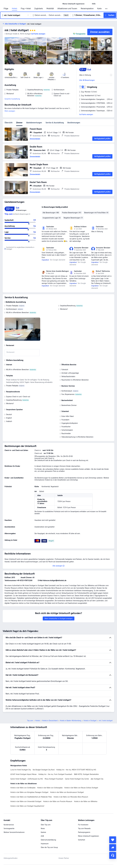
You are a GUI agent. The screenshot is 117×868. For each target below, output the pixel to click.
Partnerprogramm (84, 832)
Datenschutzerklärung (48, 840)
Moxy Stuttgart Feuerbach (54, 779)
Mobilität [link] (50, 9)
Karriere (43, 832)
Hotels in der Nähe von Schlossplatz (50, 788)
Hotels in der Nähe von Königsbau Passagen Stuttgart (29, 792)
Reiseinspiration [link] (87, 9)
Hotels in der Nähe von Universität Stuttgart (26, 801)
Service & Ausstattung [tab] (55, 123)
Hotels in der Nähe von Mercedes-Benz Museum (71, 797)
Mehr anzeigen (10, 111)
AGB (42, 836)
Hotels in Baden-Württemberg (71, 721)
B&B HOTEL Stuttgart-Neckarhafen (86, 774)
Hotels (15, 9)
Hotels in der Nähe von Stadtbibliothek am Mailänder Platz (31, 797)
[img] (25, 51)
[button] (88, 4)
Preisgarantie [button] (81, 34)
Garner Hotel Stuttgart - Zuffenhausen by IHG (27, 779)
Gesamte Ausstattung (12, 99)
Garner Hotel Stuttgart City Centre (77, 779)
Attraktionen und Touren (67, 9)
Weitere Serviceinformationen (14, 832)
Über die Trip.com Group (49, 847)
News (43, 828)
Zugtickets (39, 9)
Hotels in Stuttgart (90, 721)
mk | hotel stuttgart (17, 30)
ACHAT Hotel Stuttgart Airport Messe (23, 774)
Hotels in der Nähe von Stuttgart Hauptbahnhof (27, 806)
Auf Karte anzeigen (86, 114)
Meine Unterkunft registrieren (88, 836)
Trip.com (30, 721)
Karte (99, 9)
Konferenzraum (12, 309)
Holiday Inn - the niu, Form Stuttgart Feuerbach (55, 774)
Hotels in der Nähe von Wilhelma (86, 801)
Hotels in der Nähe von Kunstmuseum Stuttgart (67, 792)
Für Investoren (83, 825)
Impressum (45, 844)
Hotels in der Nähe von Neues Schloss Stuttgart (81, 788)
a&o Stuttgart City (97, 779)
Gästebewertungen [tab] (34, 123)
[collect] (113, 840)
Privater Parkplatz (12, 306)
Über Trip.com (46, 825)
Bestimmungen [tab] (74, 123)
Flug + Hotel (26, 9)
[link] (73, 4)
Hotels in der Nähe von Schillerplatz (23, 788)
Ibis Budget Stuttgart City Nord (44, 770)
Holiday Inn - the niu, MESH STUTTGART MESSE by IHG (76, 770)
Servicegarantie (9, 828)
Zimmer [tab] (19, 123)
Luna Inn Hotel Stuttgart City (21, 770)
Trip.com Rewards (84, 828)
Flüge (6, 9)
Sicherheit (82, 840)
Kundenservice (9, 825)
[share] (113, 848)
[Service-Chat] (113, 855)
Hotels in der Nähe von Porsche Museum (58, 801)
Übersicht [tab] (9, 123)
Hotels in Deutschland (50, 721)
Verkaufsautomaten (68, 376)
